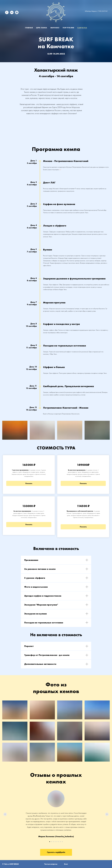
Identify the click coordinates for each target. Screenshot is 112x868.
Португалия (68, 28)
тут (60, 170)
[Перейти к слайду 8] (62, 842)
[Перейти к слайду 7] (61, 842)
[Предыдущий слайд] (5, 814)
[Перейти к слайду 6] (59, 842)
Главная (29, 28)
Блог (66, 864)
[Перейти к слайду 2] (51, 842)
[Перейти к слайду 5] (57, 842)
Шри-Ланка (42, 28)
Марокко (55, 28)
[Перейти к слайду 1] (50, 842)
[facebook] (7, 12)
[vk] (12, 12)
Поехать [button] (29, 483)
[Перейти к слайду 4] (55, 842)
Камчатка (82, 28)
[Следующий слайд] (107, 814)
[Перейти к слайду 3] (53, 842)
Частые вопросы (51, 864)
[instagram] (17, 12)
